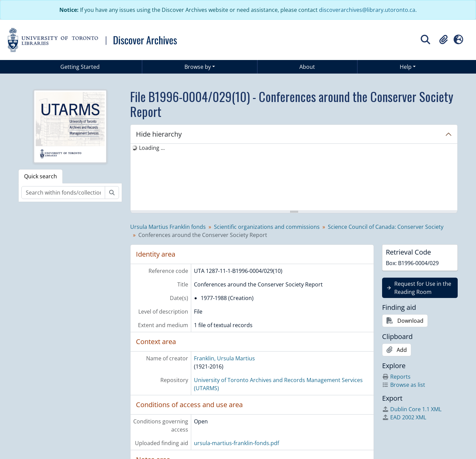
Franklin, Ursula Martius (224, 358)
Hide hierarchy (159, 134)
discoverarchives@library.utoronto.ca (367, 10)
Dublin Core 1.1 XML (412, 409)
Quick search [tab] (41, 176)
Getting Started (80, 67)
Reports (396, 377)
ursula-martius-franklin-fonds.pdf (236, 443)
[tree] (294, 178)
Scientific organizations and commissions (267, 227)
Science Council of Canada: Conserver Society (386, 227)
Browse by (198, 67)
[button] (443, 40)
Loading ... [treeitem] (152, 148)
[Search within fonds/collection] (63, 193)
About (307, 67)
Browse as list (404, 385)
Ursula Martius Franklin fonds (168, 227)
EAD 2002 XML (404, 417)
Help (406, 67)
